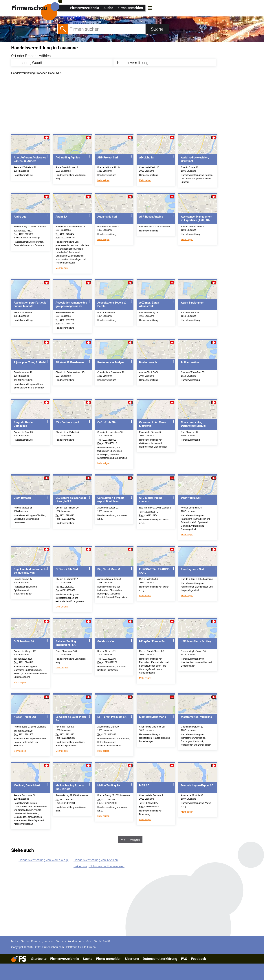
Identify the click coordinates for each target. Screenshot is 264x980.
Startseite (39, 959)
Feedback (198, 959)
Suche (108, 8)
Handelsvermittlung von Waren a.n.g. (44, 860)
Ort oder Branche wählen (31, 56)
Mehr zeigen (103, 180)
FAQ (184, 959)
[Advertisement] (121, 105)
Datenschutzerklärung (160, 959)
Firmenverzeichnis (85, 8)
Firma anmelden (130, 8)
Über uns (132, 959)
